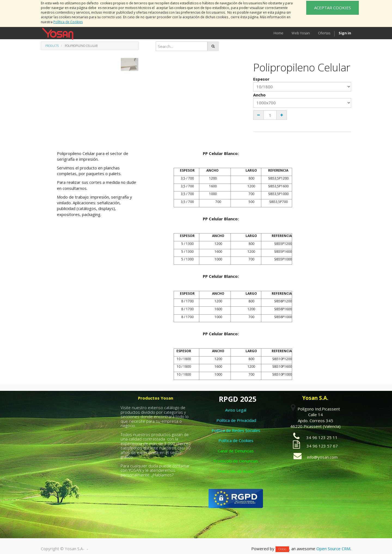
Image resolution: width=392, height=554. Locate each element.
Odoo (282, 549)
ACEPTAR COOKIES (333, 8)
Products (52, 46)
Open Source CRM (333, 549)
